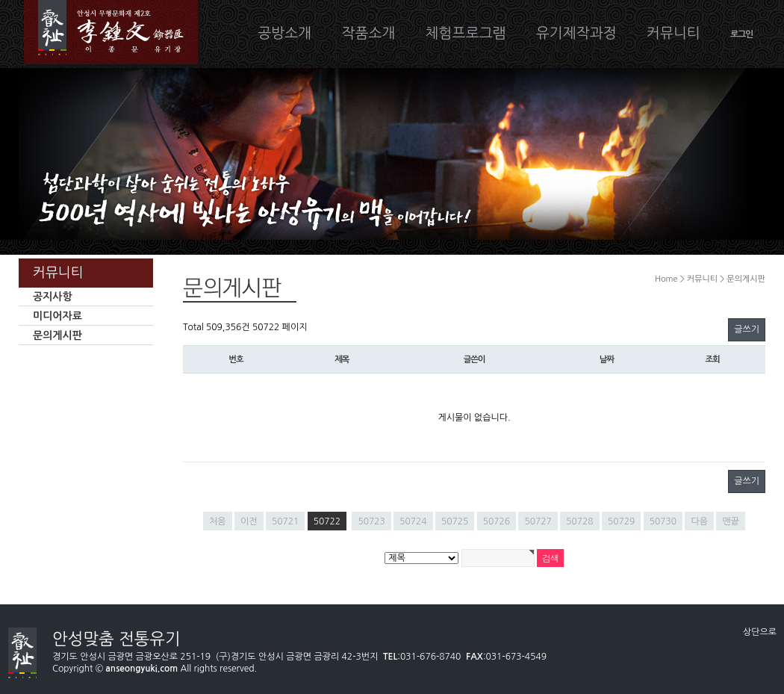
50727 (538, 521)
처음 (218, 521)
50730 (663, 521)
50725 (455, 521)
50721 (285, 521)
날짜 (607, 359)
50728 (579, 521)
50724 (413, 521)
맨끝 (731, 521)
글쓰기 (747, 329)
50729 (621, 521)
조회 (713, 359)
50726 (497, 521)
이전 (249, 521)
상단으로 (760, 632)
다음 (699, 521)
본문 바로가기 (0, 0)
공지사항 (53, 297)
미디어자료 (57, 316)
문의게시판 (57, 335)
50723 (371, 521)
